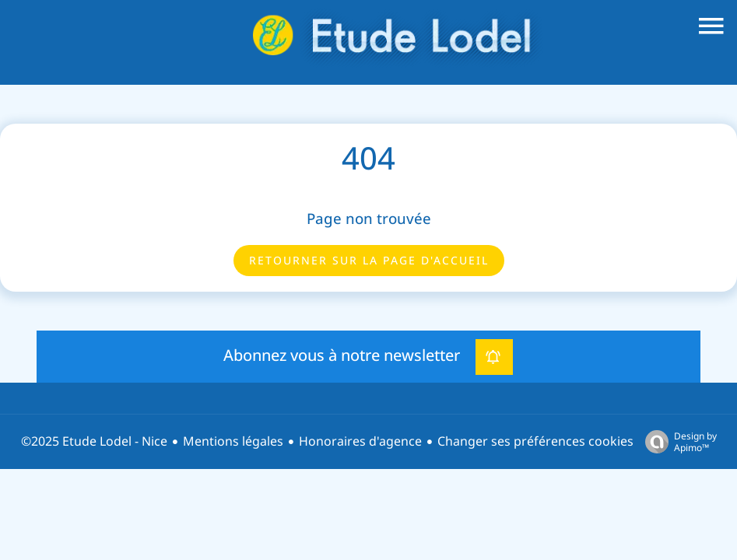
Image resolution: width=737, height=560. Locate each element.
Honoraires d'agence (360, 441)
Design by (677, 441)
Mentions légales (233, 441)
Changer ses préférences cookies (535, 441)
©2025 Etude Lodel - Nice (94, 441)
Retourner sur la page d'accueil (369, 261)
